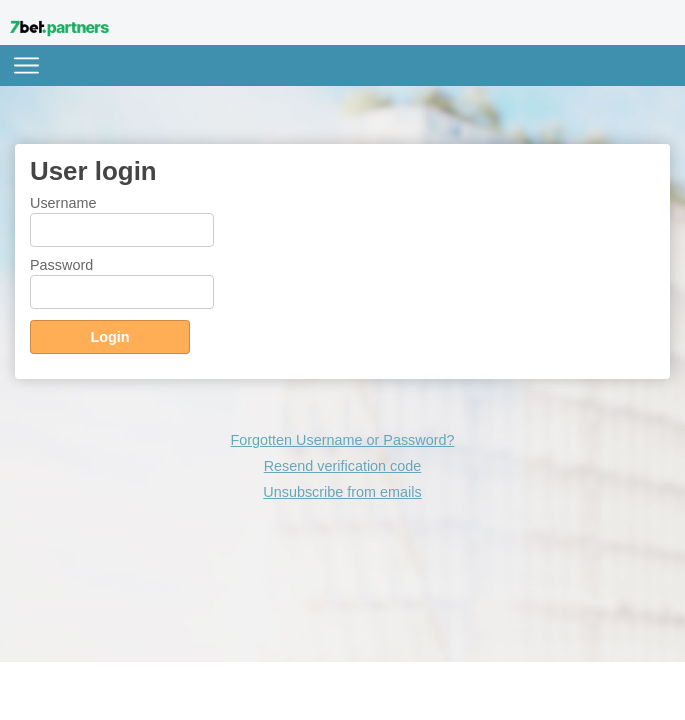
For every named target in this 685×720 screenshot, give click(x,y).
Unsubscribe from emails (342, 492)
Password (61, 265)
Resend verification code (343, 466)
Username (63, 203)
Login (109, 337)
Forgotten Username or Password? (343, 440)
